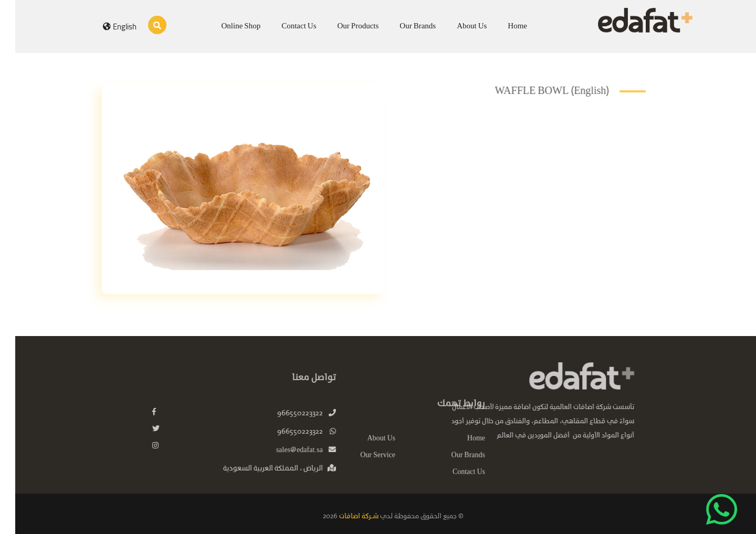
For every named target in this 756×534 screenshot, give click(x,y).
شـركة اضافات (343, 516)
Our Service (363, 465)
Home (502, 26)
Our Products (343, 26)
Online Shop (226, 26)
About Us (456, 26)
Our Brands (402, 26)
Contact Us (283, 26)
